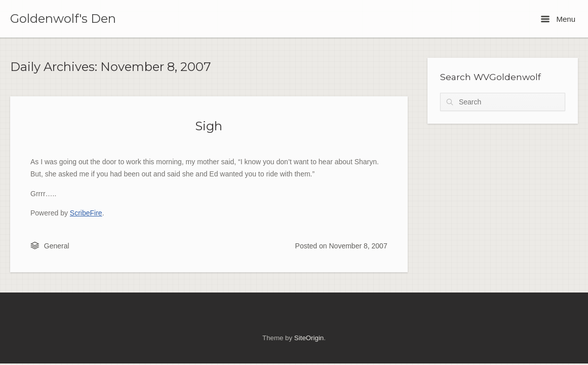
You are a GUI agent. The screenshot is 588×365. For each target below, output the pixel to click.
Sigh (209, 126)
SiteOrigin (309, 338)
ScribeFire (86, 213)
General (57, 246)
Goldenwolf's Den (63, 19)
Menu (558, 19)
